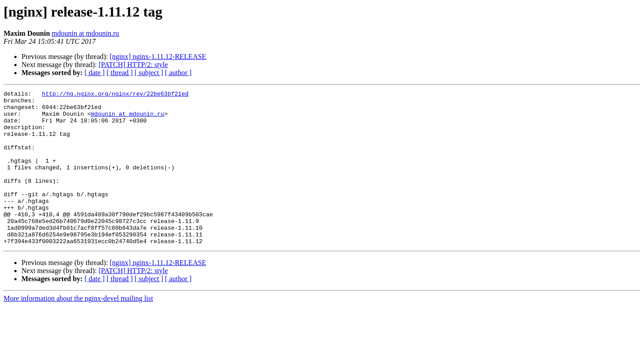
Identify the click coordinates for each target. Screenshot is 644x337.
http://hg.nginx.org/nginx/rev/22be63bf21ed (115, 95)
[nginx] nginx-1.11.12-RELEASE (158, 57)
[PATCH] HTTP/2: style (133, 65)
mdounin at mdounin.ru (86, 33)
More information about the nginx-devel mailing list (78, 329)
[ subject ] (149, 73)
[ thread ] (120, 73)
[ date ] (95, 73)
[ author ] (178, 73)
